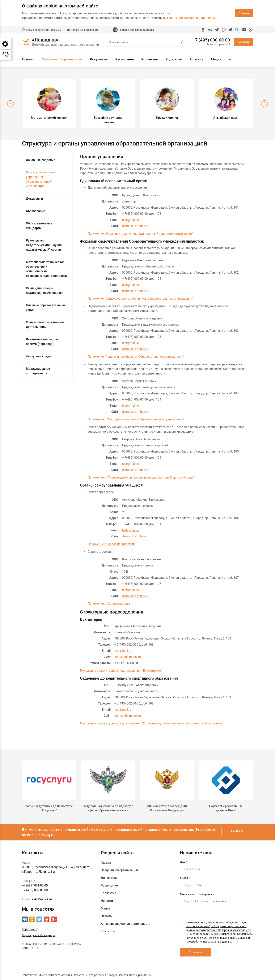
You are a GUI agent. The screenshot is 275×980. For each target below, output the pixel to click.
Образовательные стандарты (39, 226)
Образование (36, 211)
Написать (243, 42)
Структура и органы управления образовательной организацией (40, 179)
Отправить (196, 952)
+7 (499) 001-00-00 (35, 885)
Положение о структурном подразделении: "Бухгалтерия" (121, 671)
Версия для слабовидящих (137, 30)
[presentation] (11, 104)
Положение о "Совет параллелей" (111, 544)
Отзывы (107, 916)
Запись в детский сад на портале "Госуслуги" (49, 808)
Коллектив (150, 59)
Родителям (174, 59)
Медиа (216, 59)
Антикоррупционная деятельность (126, 924)
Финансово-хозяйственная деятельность (45, 325)
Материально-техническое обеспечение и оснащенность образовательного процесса (46, 269)
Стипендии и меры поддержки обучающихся (45, 291)
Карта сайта (30, 929)
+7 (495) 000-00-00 (212, 40)
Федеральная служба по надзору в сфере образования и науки (108, 808)
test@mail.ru (131, 220)
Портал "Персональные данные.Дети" (226, 808)
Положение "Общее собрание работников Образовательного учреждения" (140, 299)
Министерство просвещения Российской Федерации (167, 808)
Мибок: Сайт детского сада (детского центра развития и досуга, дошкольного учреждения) (95, 975)
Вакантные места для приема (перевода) (42, 342)
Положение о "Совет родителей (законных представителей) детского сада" (141, 477)
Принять (244, 13)
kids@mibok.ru (89, 30)
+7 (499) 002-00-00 (35, 890)
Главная (28, 59)
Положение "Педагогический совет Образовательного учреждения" (136, 357)
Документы (99, 59)
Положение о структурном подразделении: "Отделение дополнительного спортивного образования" (152, 723)
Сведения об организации (62, 59)
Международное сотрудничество (38, 371)
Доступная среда (38, 356)
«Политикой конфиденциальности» (191, 18)
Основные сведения (41, 160)
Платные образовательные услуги (46, 308)
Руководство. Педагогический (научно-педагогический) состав (44, 245)
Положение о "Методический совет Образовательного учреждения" (136, 419)
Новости (197, 59)
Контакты (108, 931)
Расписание (125, 59)
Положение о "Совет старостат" (110, 604)
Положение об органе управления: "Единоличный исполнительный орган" (140, 234)
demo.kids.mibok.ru (135, 226)
